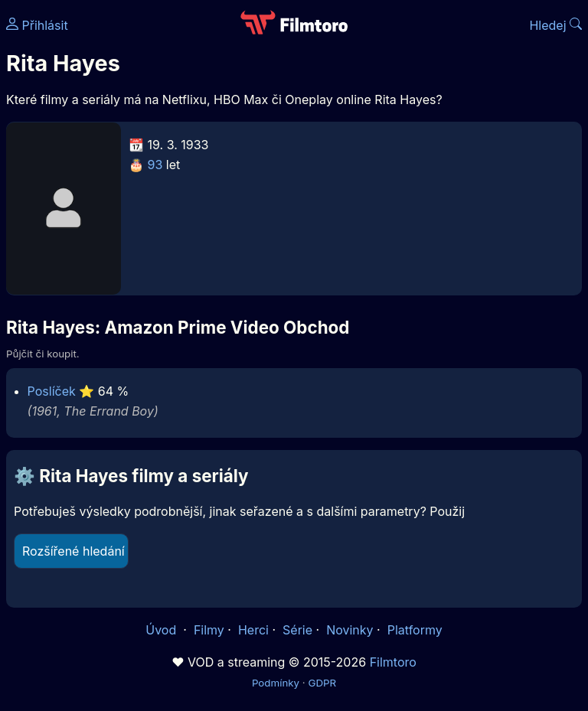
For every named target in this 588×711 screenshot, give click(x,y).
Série (297, 630)
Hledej (555, 25)
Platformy (415, 630)
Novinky (350, 630)
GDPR (322, 683)
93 (155, 165)
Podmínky (276, 683)
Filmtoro (393, 662)
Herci (253, 630)
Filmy (209, 630)
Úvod (162, 630)
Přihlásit (37, 25)
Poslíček (52, 391)
